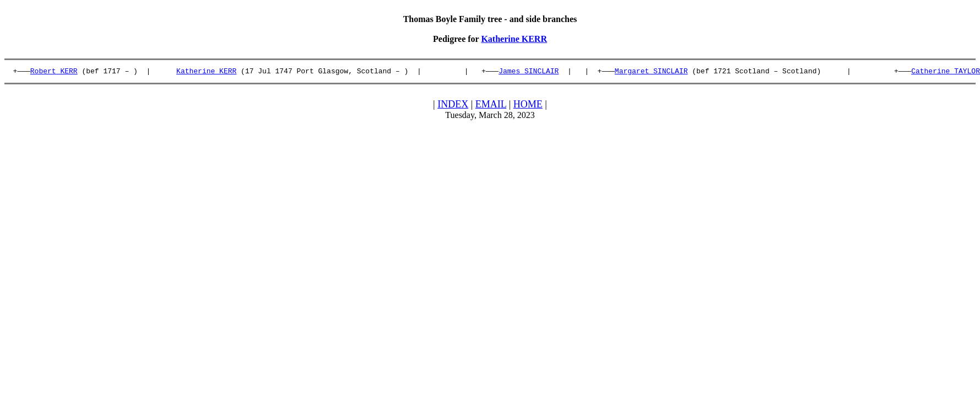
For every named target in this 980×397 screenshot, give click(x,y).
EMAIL (491, 106)
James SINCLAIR (529, 72)
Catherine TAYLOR (946, 72)
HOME (528, 106)
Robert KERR (54, 72)
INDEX (453, 106)
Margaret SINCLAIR (651, 72)
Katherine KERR (514, 39)
